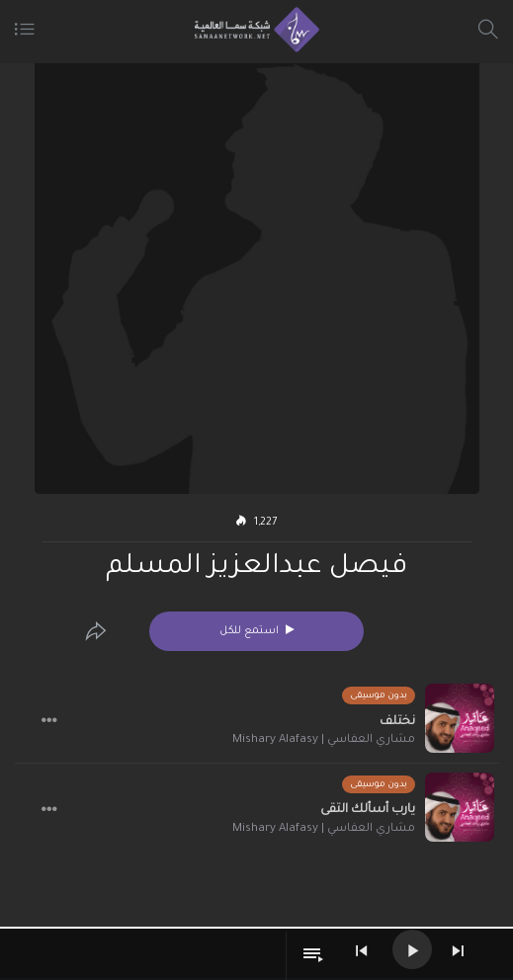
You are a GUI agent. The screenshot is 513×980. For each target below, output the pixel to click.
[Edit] (96, 631)
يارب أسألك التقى (368, 810)
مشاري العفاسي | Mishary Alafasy (324, 740)
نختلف (397, 722)
